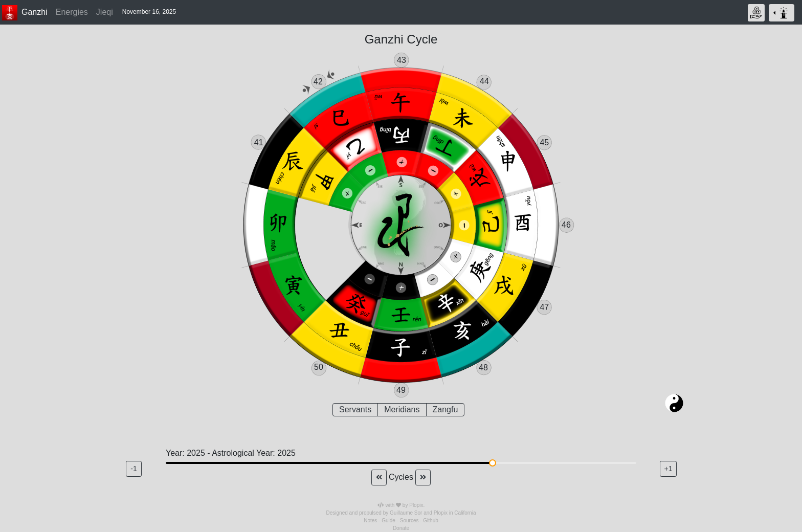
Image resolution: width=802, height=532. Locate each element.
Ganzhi (35, 12)
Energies (72, 12)
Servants (355, 409)
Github (430, 520)
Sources (409, 520)
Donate (401, 528)
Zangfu (445, 409)
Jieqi (105, 12)
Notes (370, 520)
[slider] (493, 463)
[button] (150, 12)
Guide (388, 520)
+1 (669, 469)
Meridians (402, 409)
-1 (133, 469)
